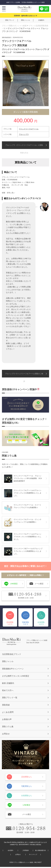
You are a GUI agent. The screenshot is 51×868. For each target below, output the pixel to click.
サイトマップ (33, 856)
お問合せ (6, 735)
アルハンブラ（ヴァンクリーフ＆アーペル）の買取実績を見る (24, 147)
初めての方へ (8, 691)
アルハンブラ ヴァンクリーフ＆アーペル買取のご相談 (24, 375)
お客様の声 (7, 720)
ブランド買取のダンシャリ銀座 (15, 26)
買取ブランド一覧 (10, 698)
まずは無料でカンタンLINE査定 (16, 676)
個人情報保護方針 (41, 852)
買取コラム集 (8, 727)
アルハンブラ (24, 134)
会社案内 (10, 852)
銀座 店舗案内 (8, 683)
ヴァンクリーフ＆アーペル (29, 129)
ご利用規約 (25, 852)
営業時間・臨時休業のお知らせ (24, 16)
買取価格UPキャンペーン (13, 669)
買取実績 (6, 705)
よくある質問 (8, 713)
